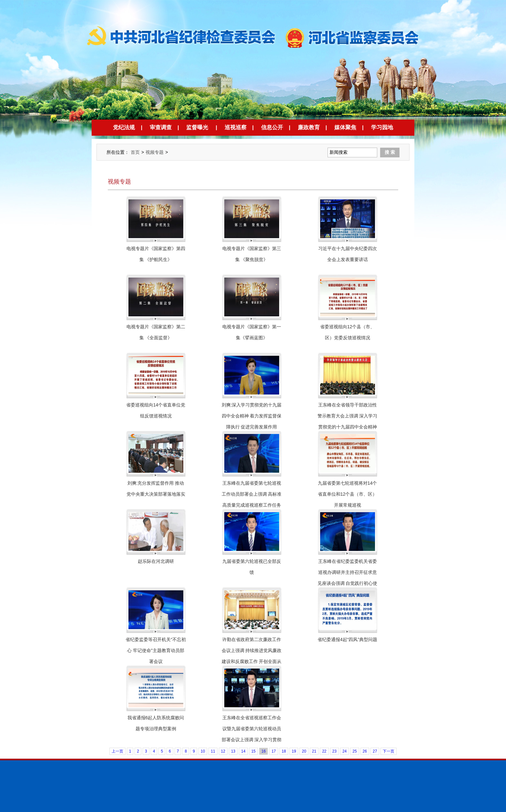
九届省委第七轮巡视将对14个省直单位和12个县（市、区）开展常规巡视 (348, 494)
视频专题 (155, 152)
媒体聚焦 (345, 127)
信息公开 (272, 127)
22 (324, 751)
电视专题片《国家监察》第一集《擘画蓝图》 (252, 332)
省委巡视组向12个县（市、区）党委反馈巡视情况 (348, 332)
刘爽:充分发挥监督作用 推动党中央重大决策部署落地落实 (156, 489)
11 (213, 751)
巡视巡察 (236, 127)
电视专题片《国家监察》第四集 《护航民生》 (156, 254)
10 (203, 751)
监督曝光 (197, 127)
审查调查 (161, 127)
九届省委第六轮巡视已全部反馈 (252, 567)
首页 (135, 152)
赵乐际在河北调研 (156, 561)
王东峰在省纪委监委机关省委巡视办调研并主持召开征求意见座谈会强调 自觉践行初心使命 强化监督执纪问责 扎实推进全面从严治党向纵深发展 (348, 583)
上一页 (117, 751)
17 (273, 751)
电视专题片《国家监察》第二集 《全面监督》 (156, 332)
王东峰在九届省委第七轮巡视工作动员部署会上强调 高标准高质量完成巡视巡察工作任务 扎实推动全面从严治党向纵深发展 (252, 505)
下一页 (389, 751)
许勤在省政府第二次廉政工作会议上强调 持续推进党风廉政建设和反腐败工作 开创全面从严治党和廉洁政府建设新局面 (252, 656)
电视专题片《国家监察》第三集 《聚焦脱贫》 (252, 254)
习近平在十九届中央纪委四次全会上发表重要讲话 (348, 254)
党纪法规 (124, 127)
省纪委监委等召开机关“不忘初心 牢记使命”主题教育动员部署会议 (156, 650)
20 (304, 751)
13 (233, 751)
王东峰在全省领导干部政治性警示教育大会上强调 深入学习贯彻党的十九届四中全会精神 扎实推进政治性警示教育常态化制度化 (348, 427)
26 (365, 751)
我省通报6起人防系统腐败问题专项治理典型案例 (156, 723)
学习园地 (382, 127)
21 (314, 751)
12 (223, 751)
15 (253, 751)
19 (294, 751)
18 (284, 751)
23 (334, 751)
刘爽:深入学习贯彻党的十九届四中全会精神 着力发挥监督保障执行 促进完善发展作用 (252, 416)
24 (344, 751)
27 (375, 751)
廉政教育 (309, 127)
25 (354, 751)
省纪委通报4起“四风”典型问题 (347, 639)
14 (243, 751)
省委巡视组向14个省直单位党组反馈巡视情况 (156, 410)
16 (263, 751)
